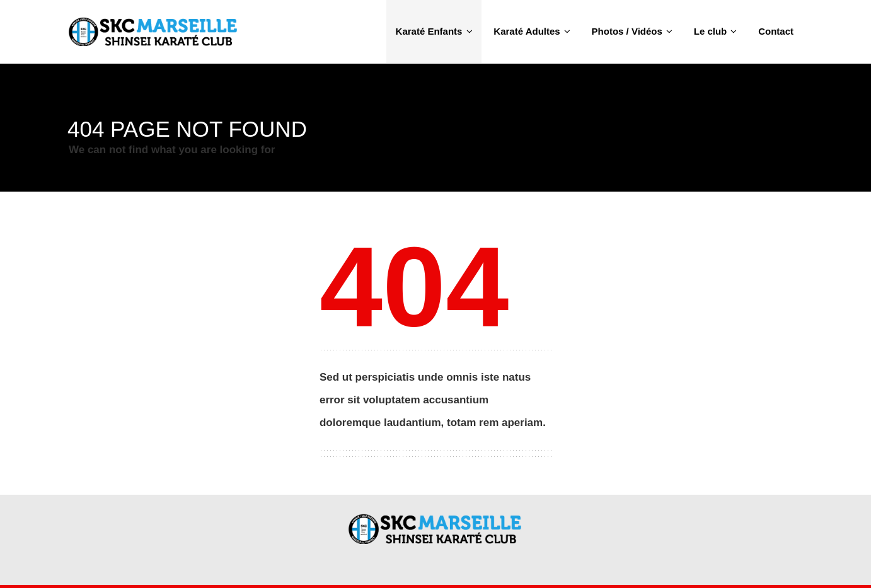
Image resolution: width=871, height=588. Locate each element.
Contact (776, 31)
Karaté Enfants (434, 31)
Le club (716, 31)
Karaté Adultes (532, 31)
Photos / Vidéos (632, 31)
